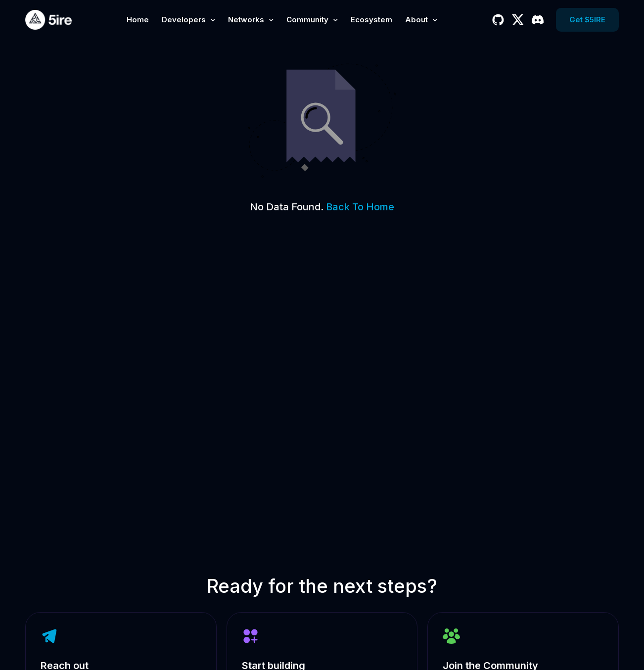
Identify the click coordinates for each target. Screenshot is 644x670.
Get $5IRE (587, 20)
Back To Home (360, 207)
